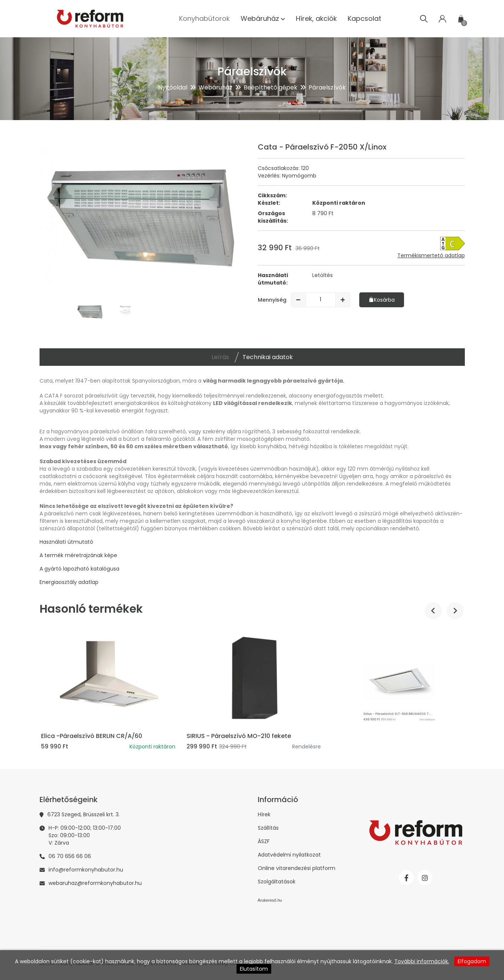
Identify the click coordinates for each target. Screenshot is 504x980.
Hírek (264, 814)
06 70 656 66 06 (70, 856)
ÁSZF (264, 841)
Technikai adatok (268, 357)
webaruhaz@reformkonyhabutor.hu (95, 883)
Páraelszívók (327, 87)
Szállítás (268, 828)
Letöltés (323, 275)
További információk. (422, 961)
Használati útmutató (66, 542)
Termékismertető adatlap (431, 255)
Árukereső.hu (270, 900)
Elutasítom (254, 969)
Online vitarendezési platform (297, 868)
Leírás (220, 357)
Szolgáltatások (277, 882)
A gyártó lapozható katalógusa (79, 569)
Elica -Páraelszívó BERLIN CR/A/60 (236, 736)
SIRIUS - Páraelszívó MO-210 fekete (383, 736)
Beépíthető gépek (270, 87)
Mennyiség (272, 300)
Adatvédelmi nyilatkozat (289, 855)
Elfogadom (472, 961)
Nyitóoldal (173, 87)
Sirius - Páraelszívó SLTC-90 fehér (90, 736)
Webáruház (215, 87)
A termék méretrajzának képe (78, 555)
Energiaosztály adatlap (69, 582)
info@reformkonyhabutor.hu (86, 870)
